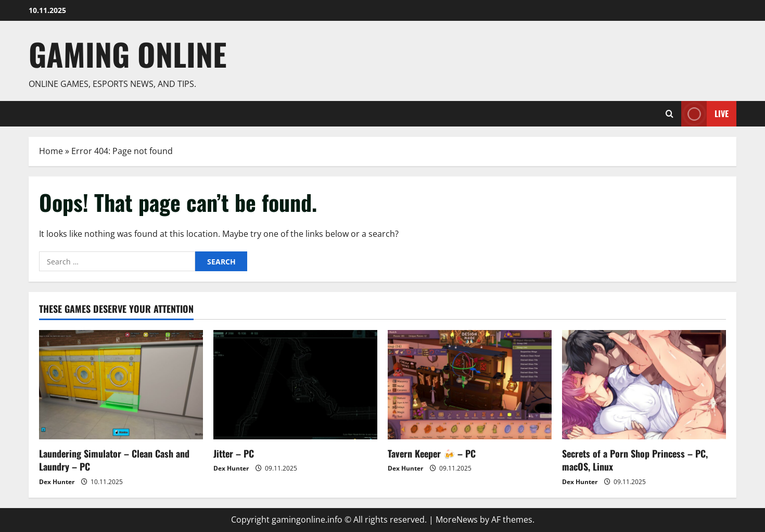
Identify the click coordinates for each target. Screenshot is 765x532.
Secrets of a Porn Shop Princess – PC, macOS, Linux (635, 460)
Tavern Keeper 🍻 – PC (432, 453)
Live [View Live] (705, 114)
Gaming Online (127, 54)
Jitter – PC (234, 453)
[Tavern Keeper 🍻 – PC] (470, 385)
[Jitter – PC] (295, 385)
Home (51, 151)
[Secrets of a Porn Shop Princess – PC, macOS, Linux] (644, 385)
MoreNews (457, 520)
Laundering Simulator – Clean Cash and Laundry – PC (114, 460)
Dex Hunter (57, 482)
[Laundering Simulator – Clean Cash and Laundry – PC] (121, 385)
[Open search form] (670, 114)
